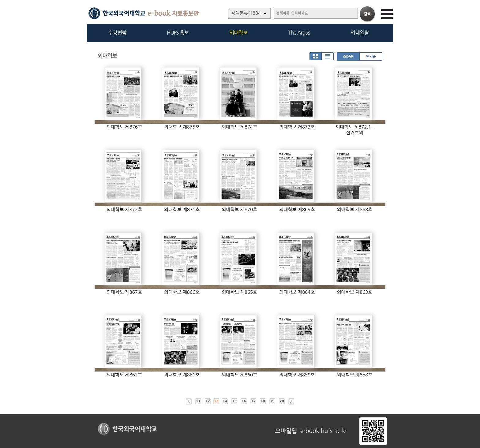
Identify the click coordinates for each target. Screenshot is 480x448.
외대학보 (238, 33)
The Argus (299, 33)
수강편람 (117, 33)
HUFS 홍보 (178, 33)
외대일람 (360, 33)
